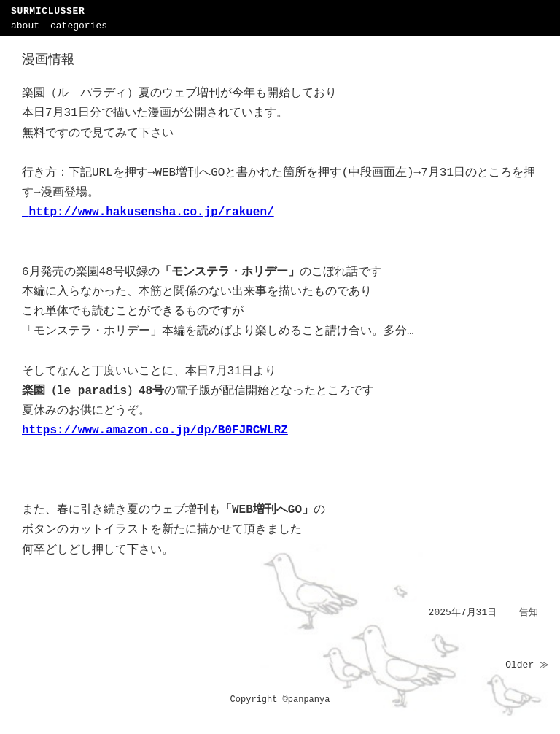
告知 (529, 613)
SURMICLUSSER (48, 11)
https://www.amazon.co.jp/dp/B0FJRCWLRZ (155, 430)
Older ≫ (527, 665)
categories (79, 26)
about (25, 26)
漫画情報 (48, 60)
